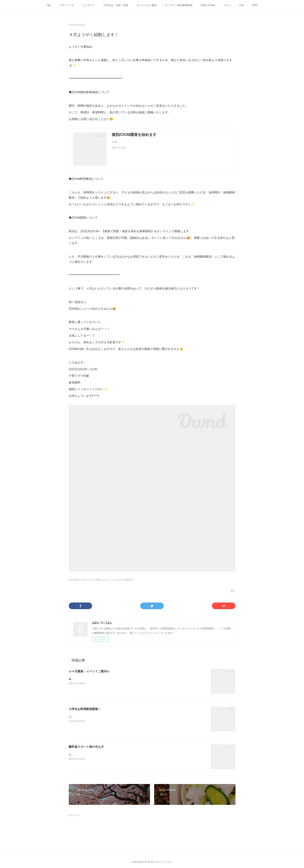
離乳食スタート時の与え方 (86, 747)
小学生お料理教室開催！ (85, 709)
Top (49, 5)
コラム (227, 5)
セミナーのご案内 (147, 5)
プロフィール (67, 5)
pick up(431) (74, 580)
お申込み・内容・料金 (116, 5)
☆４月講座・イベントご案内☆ (89, 671)
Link (241, 5)
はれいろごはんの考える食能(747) (118, 580)
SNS (255, 5)
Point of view (208, 5)
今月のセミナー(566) (91, 580)
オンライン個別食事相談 (179, 5)
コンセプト (89, 5)
